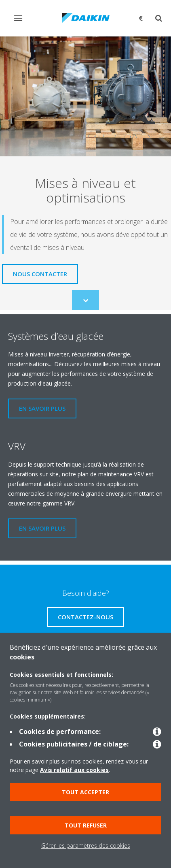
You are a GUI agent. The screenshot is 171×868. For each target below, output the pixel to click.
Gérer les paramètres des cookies (86, 846)
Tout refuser (86, 825)
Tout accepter (85, 792)
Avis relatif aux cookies (74, 770)
